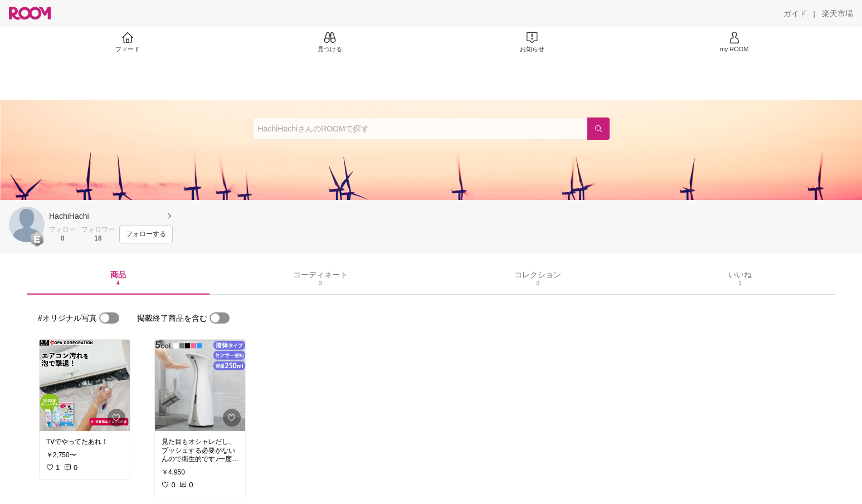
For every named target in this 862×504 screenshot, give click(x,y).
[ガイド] (795, 13)
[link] (85, 385)
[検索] (598, 129)
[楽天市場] (837, 13)
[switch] (109, 318)
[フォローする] (146, 234)
